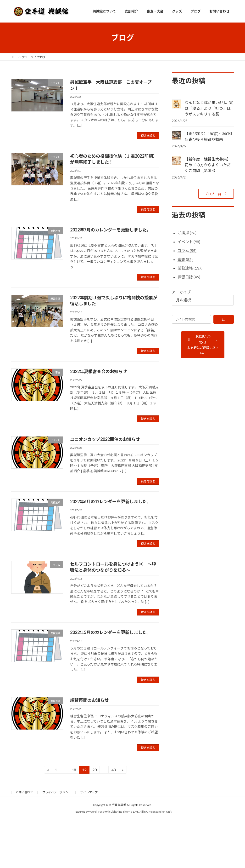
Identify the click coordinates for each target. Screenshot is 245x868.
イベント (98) (189, 242)
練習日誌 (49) (189, 277)
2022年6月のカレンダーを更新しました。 (111, 501)
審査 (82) (185, 259)
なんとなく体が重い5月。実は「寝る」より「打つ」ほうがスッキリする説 (209, 108)
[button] (216, 194)
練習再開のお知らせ (89, 700)
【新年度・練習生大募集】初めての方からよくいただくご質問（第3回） (208, 165)
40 (114, 770)
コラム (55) (187, 250)
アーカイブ (181, 292)
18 (74, 770)
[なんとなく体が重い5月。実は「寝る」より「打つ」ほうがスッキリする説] (176, 104)
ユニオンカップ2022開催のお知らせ (105, 439)
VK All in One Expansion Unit (153, 812)
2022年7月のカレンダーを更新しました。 (111, 230)
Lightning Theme (121, 812)
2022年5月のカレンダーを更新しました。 (111, 632)
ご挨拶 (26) (187, 233)
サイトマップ (89, 792)
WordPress (97, 812)
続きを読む (148, 135)
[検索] (224, 319)
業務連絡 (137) (190, 268)
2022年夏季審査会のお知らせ (99, 371)
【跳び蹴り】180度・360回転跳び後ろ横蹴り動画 (208, 136)
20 (94, 770)
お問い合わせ (24, 792)
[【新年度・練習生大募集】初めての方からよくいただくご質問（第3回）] (176, 161)
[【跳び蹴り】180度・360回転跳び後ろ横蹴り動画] (176, 135)
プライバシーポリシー (57, 792)
